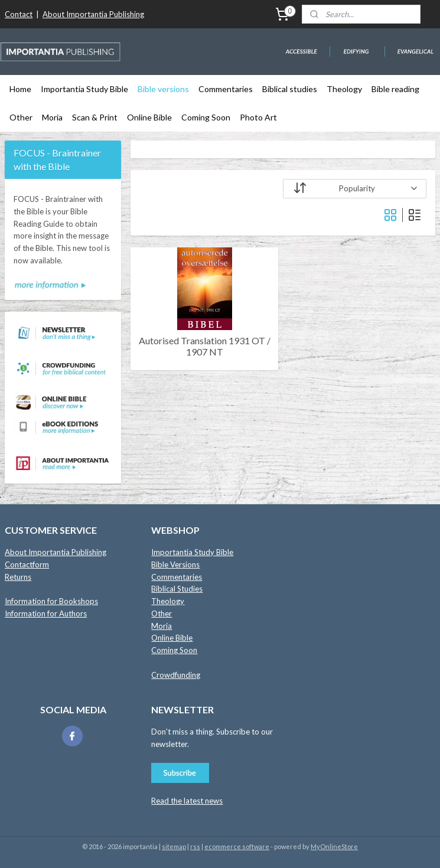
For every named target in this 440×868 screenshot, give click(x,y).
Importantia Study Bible (84, 89)
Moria (52, 117)
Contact (19, 14)
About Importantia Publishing (93, 14)
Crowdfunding (176, 675)
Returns (18, 577)
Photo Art (258, 117)
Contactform (27, 564)
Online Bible (149, 117)
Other (21, 117)
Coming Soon (206, 117)
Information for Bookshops (51, 601)
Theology (344, 89)
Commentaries (226, 89)
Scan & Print (95, 117)
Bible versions (163, 89)
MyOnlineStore (334, 846)
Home (20, 89)
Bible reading (395, 89)
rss (195, 846)
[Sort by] (355, 189)
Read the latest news (187, 801)
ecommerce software (237, 846)
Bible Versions (175, 564)
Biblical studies (290, 89)
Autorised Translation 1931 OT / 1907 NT (204, 346)
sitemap (174, 846)
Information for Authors (46, 614)
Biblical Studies (177, 589)
